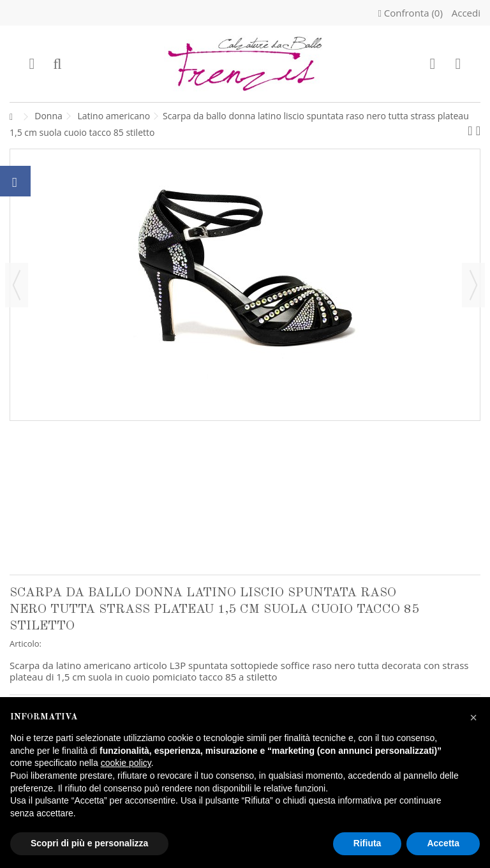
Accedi (465, 13)
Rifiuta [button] (367, 843)
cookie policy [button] (126, 763)
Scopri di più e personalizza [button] (89, 843)
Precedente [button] (17, 285)
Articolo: (26, 644)
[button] (473, 717)
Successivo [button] (473, 285)
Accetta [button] (443, 843)
